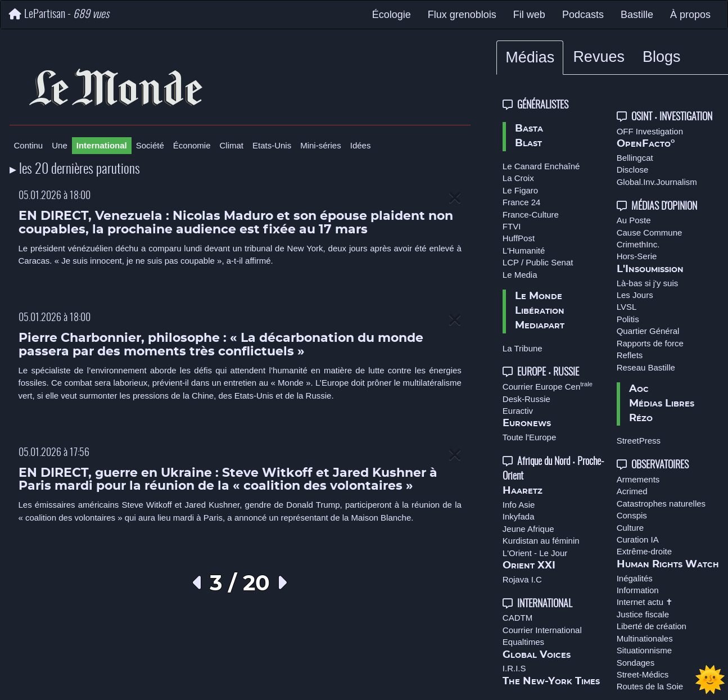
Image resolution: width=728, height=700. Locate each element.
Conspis (632, 515)
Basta (529, 129)
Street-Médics (643, 674)
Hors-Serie (637, 256)
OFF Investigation (650, 131)
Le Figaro (520, 190)
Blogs (662, 57)
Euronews (527, 423)
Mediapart (540, 326)
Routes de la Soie (650, 686)
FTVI (512, 226)
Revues (599, 57)
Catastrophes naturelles (661, 503)
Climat (232, 145)
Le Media (520, 275)
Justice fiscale (643, 614)
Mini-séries (321, 145)
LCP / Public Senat (538, 262)
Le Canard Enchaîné (541, 166)
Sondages (636, 663)
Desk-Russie (526, 399)
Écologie (392, 15)
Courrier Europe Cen (548, 387)
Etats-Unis (272, 145)
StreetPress (639, 441)
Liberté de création (652, 626)
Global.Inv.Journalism (657, 182)
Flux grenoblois (462, 15)
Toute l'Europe (529, 437)
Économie (192, 145)
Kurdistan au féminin (541, 541)
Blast (528, 143)
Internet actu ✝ (645, 602)
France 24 (522, 202)
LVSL (627, 307)
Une (60, 145)
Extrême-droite (644, 551)
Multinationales (645, 638)
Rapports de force (650, 343)
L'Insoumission (650, 269)
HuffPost (519, 238)
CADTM (517, 618)
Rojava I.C (522, 579)
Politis (628, 319)
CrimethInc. (638, 244)
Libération (540, 311)
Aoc (639, 389)
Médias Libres (662, 404)
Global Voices (537, 655)
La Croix (518, 178)
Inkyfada (519, 516)
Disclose (633, 170)
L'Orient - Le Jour (535, 553)
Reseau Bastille (646, 367)
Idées (361, 145)
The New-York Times (551, 681)
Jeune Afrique (528, 529)
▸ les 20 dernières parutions (75, 170)
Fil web (529, 15)
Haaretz (523, 491)
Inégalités (635, 578)
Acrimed (632, 491)
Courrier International (542, 630)
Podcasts (583, 15)
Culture (630, 528)
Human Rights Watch (668, 564)
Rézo (641, 418)
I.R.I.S (514, 668)
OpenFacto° (646, 144)
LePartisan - (59, 14)
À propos (690, 15)
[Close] (455, 198)
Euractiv (518, 411)
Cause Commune (650, 232)
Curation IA (638, 539)
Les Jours (635, 295)
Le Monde (539, 296)
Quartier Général (648, 331)
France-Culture (531, 214)
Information (638, 590)
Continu (29, 145)
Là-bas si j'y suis (648, 283)
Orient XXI (529, 566)
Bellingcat (635, 158)
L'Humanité (524, 250)
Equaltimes (523, 642)
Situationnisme (644, 650)
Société (150, 145)
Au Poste (634, 220)
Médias (530, 57)
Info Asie (519, 505)
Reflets (630, 355)
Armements (638, 479)
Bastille (637, 15)
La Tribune (523, 348)
